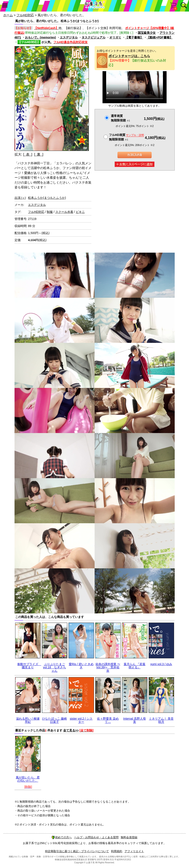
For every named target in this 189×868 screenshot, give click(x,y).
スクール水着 (64, 212)
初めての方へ (62, 837)
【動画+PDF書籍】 (160, 37)
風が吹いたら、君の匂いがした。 (28, 779)
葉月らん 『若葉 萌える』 (135, 666)
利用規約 (117, 851)
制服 (50, 212)
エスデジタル (69, 37)
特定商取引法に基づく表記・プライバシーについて (77, 851)
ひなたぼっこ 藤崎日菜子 (54, 720)
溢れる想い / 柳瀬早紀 (28, 720)
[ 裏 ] (39, 154)
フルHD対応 (25, 15)
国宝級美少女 (147, 33)
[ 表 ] (28, 154)
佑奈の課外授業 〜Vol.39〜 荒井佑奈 (108, 667)
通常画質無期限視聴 (120, 118)
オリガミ (115, 37)
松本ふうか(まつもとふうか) (47, 198)
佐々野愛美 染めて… (108, 720)
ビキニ (80, 212)
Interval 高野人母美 (135, 720)
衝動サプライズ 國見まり (29, 666)
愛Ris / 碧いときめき (81, 666)
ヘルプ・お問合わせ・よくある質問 (96, 837)
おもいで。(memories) (40, 37)
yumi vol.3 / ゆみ (161, 664)
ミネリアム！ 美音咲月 (161, 720)
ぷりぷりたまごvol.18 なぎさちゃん (54, 667)
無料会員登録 (129, 837)
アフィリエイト (134, 851)
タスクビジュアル (94, 37)
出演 (20, 198)
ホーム (8, 15)
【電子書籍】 (134, 37)
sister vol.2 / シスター (81, 720)
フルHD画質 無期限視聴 (126, 137)
